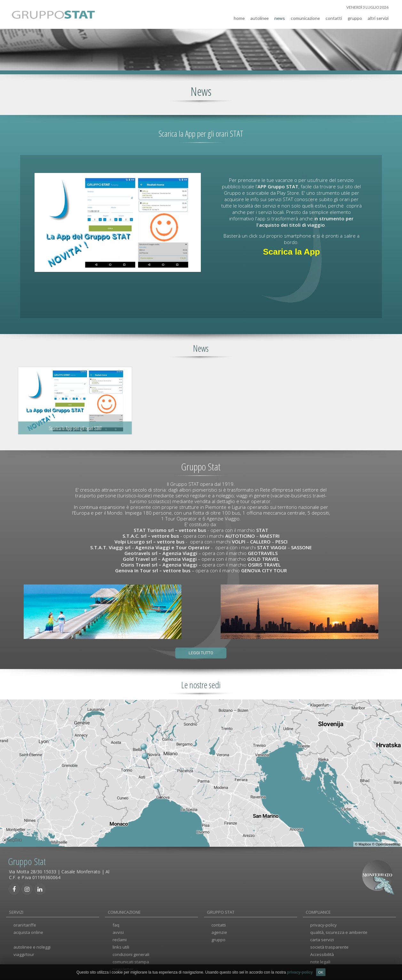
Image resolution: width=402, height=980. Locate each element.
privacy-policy (323, 924)
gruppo (355, 17)
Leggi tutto (201, 652)
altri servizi (378, 17)
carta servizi (322, 939)
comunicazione (305, 17)
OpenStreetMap (388, 844)
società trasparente (329, 946)
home (239, 17)
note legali (320, 961)
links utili (121, 946)
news (280, 17)
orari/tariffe (25, 924)
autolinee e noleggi (32, 946)
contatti (334, 17)
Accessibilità (322, 953)
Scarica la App (291, 251)
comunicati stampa (131, 961)
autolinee (260, 17)
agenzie (219, 932)
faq (116, 924)
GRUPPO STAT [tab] (221, 911)
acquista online (28, 932)
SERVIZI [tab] (16, 911)
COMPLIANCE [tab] (318, 911)
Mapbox (365, 844)
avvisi (118, 932)
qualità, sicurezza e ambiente (339, 932)
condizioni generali (131, 953)
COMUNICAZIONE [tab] (124, 911)
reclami (120, 939)
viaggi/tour (24, 953)
